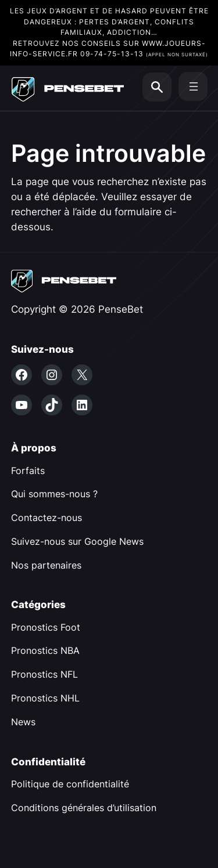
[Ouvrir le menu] (194, 86)
